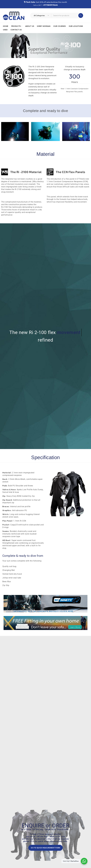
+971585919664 (50, 5)
